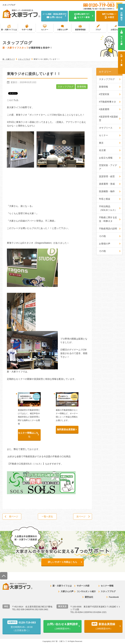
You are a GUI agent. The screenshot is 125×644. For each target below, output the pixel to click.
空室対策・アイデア (108, 167)
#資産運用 (104, 109)
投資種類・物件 (107, 191)
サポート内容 (27, 30)
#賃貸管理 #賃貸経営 (108, 119)
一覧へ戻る (47, 517)
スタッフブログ (66, 87)
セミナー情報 (107, 586)
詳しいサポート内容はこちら (63, 562)
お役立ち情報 (116, 30)
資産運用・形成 (107, 184)
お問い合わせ (122, 15)
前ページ (14, 517)
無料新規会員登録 (66, 429)
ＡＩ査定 (122, 60)
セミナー (45, 30)
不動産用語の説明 (108, 229)
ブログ (98, 30)
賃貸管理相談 (80, 30)
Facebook (114, 597)
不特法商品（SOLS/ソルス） (108, 208)
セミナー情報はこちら (28, 435)
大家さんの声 (62, 30)
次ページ (81, 517)
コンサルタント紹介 (86, 591)
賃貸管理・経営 (107, 176)
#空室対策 (104, 94)
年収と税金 (105, 199)
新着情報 (82, 87)
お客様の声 (105, 244)
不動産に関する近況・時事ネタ (108, 219)
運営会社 (89, 597)
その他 (102, 236)
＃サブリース (106, 128)
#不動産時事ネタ (107, 102)
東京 (101, 143)
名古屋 (102, 150)
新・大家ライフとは (9, 30)
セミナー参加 (122, 38)
